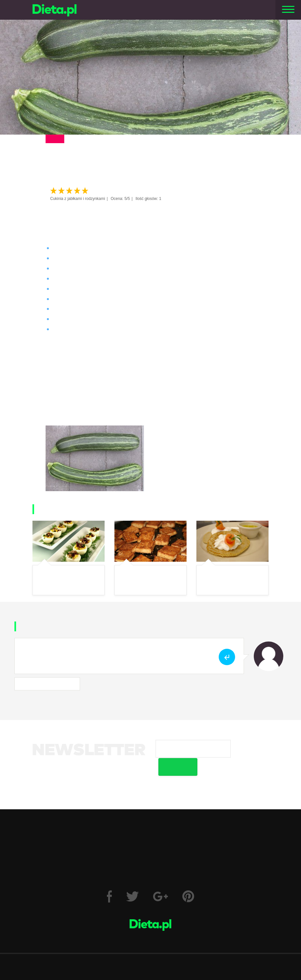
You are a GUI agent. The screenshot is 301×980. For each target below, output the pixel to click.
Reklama (170, 947)
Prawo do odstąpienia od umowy (104, 853)
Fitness (149, 803)
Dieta (59, 803)
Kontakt (150, 969)
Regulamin (86, 947)
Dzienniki (90, 828)
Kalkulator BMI (138, 828)
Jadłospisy (189, 803)
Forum (183, 828)
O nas (56, 947)
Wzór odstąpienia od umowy (202, 853)
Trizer (215, 828)
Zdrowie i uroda (102, 803)
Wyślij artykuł (204, 947)
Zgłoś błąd (240, 947)
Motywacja (235, 803)
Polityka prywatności (129, 947)
